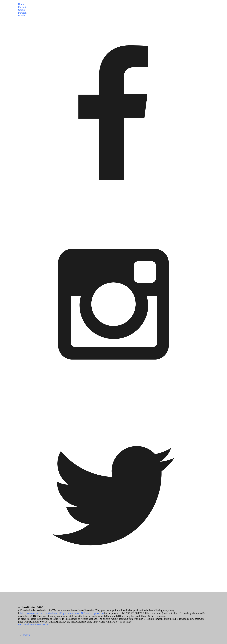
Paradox (22, 13)
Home (21, 4)
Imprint (27, 635)
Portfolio (23, 7)
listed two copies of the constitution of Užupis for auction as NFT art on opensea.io (62, 613)
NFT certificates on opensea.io (34, 625)
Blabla (21, 16)
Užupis (22, 10)
